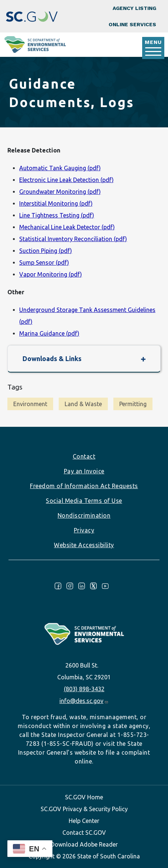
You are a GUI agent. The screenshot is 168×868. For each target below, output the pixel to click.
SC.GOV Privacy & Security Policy (84, 809)
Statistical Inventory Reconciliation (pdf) (73, 239)
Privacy (84, 530)
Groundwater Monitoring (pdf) (60, 192)
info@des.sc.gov (84, 701)
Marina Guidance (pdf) (49, 333)
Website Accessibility (84, 545)
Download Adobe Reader (84, 844)
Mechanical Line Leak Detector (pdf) (67, 227)
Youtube (105, 586)
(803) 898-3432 (84, 689)
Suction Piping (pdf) (46, 251)
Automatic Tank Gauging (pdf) (60, 168)
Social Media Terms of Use (84, 501)
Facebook (58, 586)
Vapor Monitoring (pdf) (51, 274)
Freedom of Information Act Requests (84, 486)
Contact (84, 456)
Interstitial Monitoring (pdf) (56, 203)
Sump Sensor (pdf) (44, 263)
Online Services (132, 24)
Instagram (70, 586)
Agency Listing (134, 8)
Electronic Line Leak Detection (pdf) (66, 180)
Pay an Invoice (84, 471)
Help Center (84, 821)
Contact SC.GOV (84, 833)
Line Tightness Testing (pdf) (57, 215)
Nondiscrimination (84, 515)
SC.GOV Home (84, 797)
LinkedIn (82, 586)
